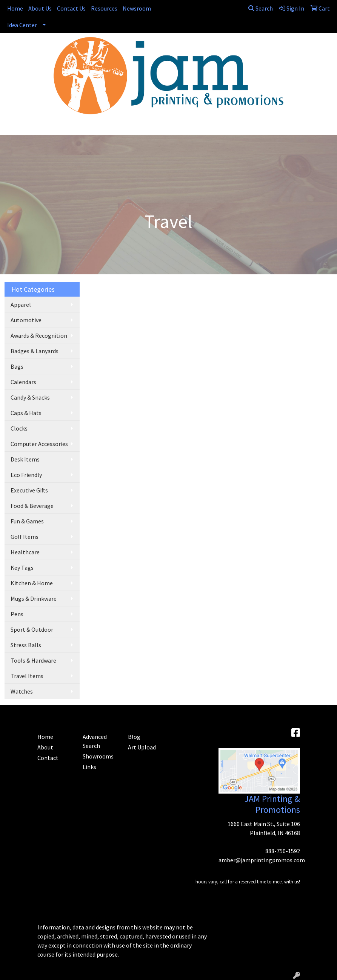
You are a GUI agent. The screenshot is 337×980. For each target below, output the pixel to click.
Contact (48, 758)
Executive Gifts (29, 490)
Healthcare (25, 552)
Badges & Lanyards (35, 351)
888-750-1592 (283, 851)
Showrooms (98, 756)
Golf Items (25, 537)
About (45, 747)
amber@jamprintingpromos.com (262, 860)
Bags (17, 366)
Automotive (26, 320)
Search (261, 8)
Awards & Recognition (39, 335)
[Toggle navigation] (12, 126)
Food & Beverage (32, 506)
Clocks (19, 428)
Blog (134, 737)
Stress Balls (26, 645)
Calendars (23, 382)
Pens (17, 614)
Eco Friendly (26, 475)
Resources (104, 8)
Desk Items (25, 459)
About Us (40, 8)
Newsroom (137, 8)
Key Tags (22, 568)
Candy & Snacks (30, 397)
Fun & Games (27, 521)
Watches (22, 691)
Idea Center (22, 25)
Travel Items (27, 676)
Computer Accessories (39, 444)
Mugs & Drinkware (34, 598)
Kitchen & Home (32, 583)
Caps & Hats (26, 413)
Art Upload (142, 747)
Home (15, 8)
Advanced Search (95, 741)
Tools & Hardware (33, 660)
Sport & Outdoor (32, 629)
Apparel (21, 305)
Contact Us (71, 8)
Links (89, 767)
